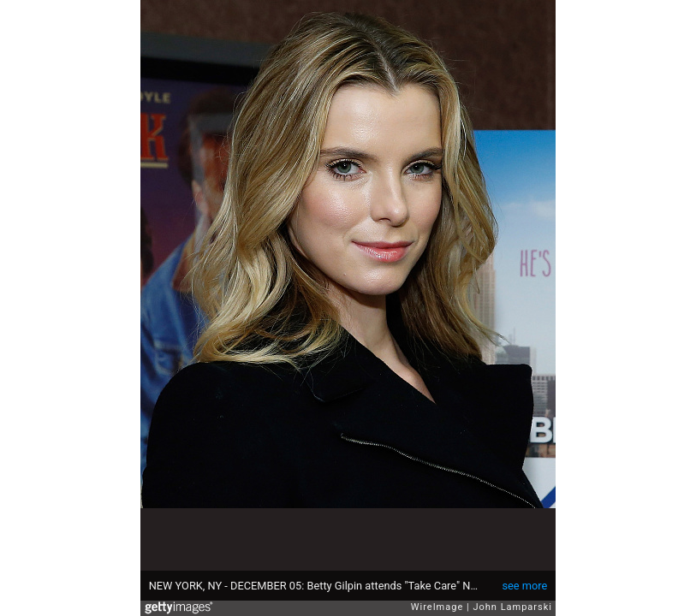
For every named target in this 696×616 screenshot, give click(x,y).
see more (524, 586)
